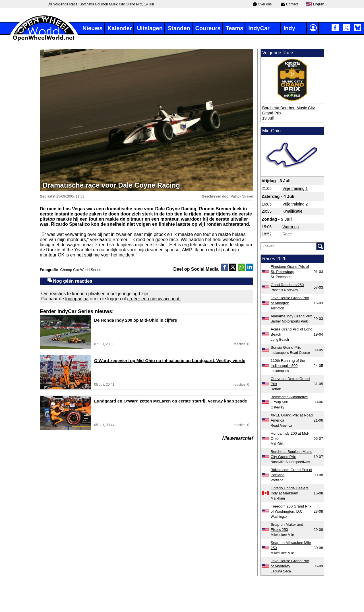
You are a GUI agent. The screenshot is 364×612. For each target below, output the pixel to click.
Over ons (265, 4)
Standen (179, 28)
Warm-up (290, 227)
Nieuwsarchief (238, 438)
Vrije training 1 (295, 188)
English (319, 4)
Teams (234, 28)
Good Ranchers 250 (287, 285)
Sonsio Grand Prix (286, 347)
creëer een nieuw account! (154, 299)
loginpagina (77, 299)
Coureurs (208, 28)
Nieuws (92, 28)
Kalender (120, 28)
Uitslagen (150, 28)
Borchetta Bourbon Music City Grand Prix (111, 4)
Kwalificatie (292, 211)
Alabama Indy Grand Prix (291, 316)
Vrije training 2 (295, 204)
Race (287, 234)
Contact (292, 4)
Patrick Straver (242, 196)
